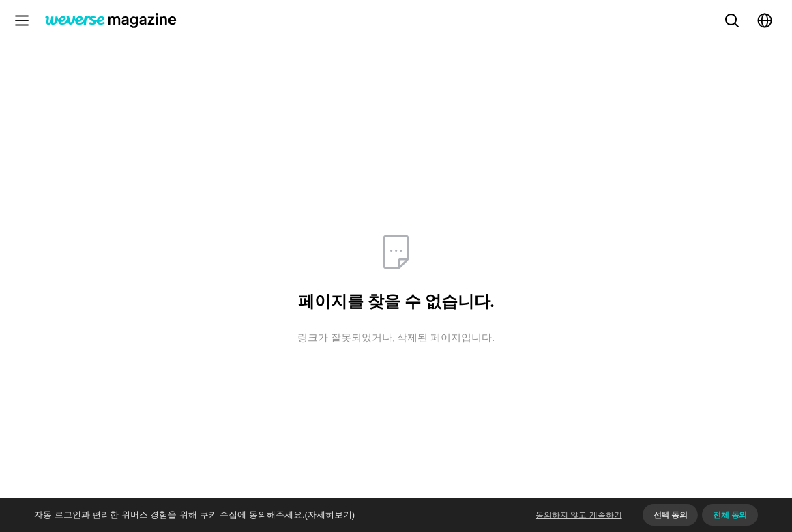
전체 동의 (730, 515)
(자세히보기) (330, 515)
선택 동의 (671, 515)
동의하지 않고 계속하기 (579, 515)
